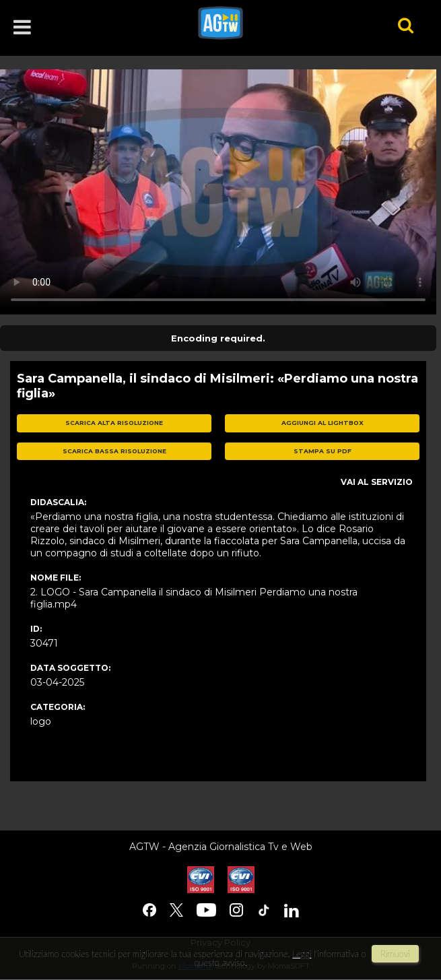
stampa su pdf (323, 451)
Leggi (302, 954)
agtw (279, 23)
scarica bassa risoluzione (114, 451)
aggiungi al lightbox (323, 423)
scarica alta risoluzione (114, 423)
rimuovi (395, 954)
